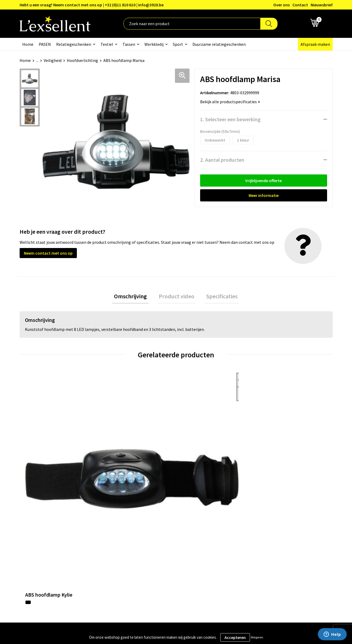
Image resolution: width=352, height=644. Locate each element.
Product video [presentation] (177, 297)
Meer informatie (264, 195)
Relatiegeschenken (74, 44)
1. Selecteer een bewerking (230, 119)
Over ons (281, 5)
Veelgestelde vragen (161, 529)
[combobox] (192, 24)
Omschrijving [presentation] (134, 297)
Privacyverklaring (274, 513)
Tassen (129, 44)
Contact (300, 5)
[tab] (134, 297)
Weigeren (257, 637)
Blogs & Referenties (161, 513)
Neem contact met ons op (48, 253)
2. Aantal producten (222, 160)
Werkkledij (154, 44)
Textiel (107, 44)
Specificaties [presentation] (218, 297)
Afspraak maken (315, 44)
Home (28, 44)
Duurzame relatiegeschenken (219, 44)
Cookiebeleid (270, 521)
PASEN (45, 44)
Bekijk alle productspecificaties (230, 102)
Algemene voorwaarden (280, 505)
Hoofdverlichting (82, 60)
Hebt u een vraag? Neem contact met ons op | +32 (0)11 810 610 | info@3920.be (92, 5)
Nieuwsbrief (322, 5)
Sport (178, 44)
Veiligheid (53, 60)
